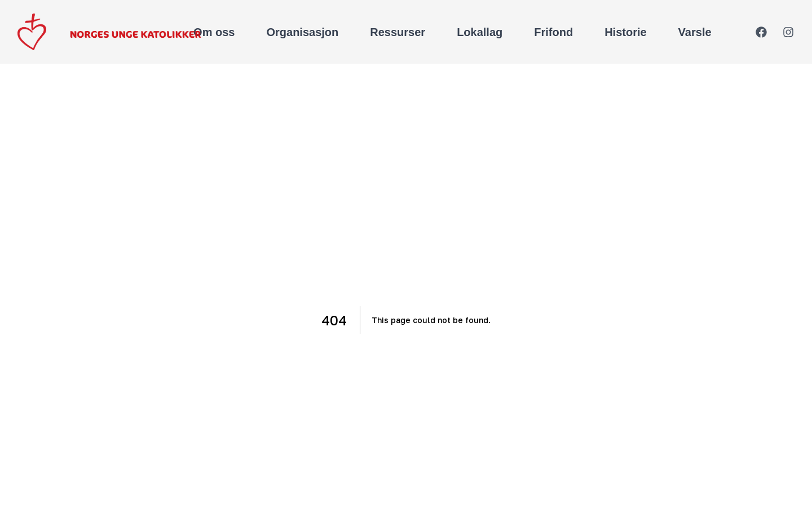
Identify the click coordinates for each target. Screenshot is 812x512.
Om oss (214, 32)
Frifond (553, 32)
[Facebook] (761, 32)
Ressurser (398, 32)
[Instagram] (788, 32)
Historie (625, 32)
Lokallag (480, 32)
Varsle (695, 32)
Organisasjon (302, 32)
